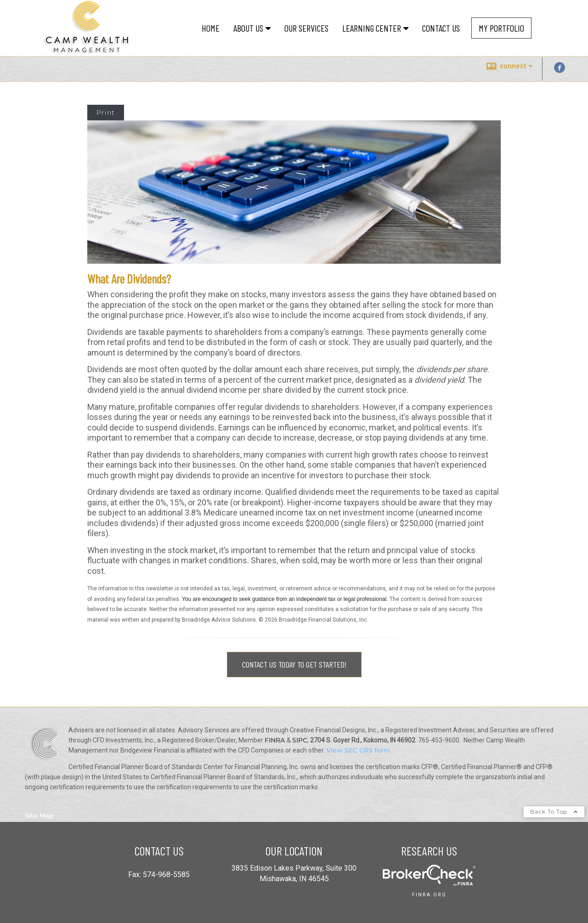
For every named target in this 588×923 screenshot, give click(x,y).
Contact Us (441, 28)
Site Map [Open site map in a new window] (40, 815)
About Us (248, 28)
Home (211, 28)
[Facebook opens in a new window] (560, 71)
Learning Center (372, 28)
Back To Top (554, 812)
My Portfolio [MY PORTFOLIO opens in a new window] (501, 28)
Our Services (306, 28)
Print (106, 113)
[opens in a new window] (429, 883)
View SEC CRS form (358, 750)
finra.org (429, 895)
